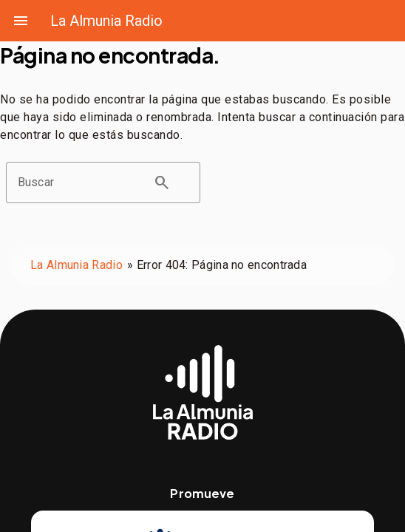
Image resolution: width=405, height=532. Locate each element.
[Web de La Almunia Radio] (202, 392)
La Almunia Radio (106, 21)
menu (21, 21)
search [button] (162, 183)
